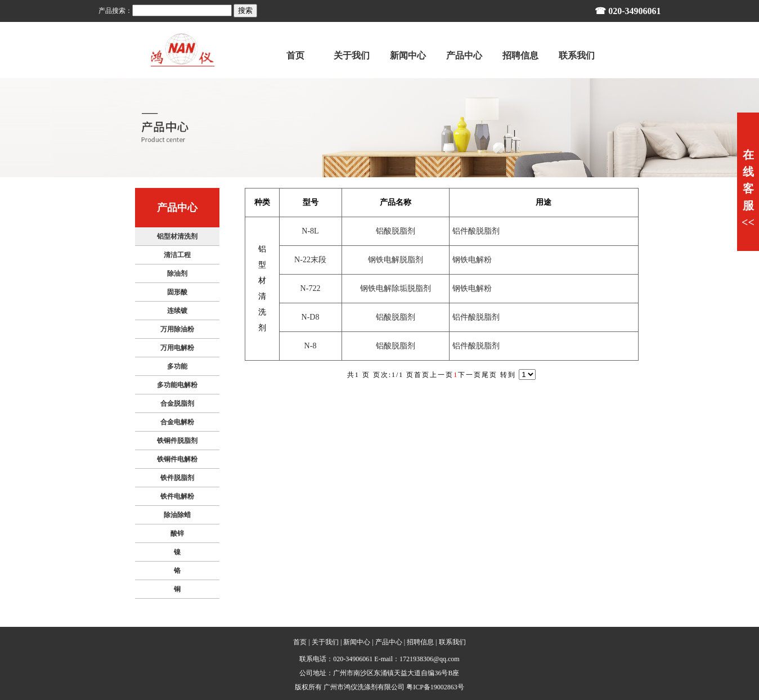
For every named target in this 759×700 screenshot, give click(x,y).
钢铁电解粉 (472, 260)
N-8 (311, 346)
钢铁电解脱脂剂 (396, 260)
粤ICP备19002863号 (435, 687)
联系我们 (452, 642)
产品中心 (389, 642)
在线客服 (748, 189)
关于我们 (325, 642)
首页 (300, 642)
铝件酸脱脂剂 (476, 231)
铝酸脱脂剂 (396, 231)
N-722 (311, 288)
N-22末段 (310, 260)
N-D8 (311, 317)
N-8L (310, 231)
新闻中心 (357, 642)
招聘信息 (420, 642)
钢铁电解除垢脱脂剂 (396, 288)
